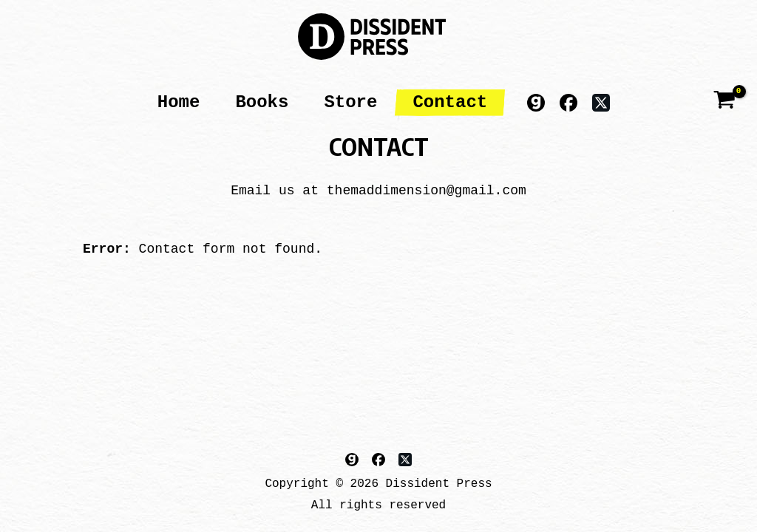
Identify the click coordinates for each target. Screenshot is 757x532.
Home (179, 102)
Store (350, 102)
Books (262, 102)
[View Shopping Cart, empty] (724, 102)
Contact (450, 102)
